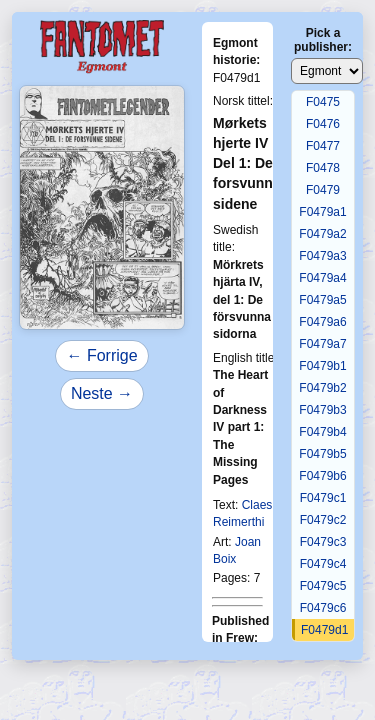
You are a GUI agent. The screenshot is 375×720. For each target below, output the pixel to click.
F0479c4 (323, 564)
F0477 (323, 146)
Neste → (102, 393)
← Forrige (101, 355)
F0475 (323, 102)
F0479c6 (323, 608)
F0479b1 (322, 366)
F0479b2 (322, 388)
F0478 (323, 168)
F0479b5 (322, 454)
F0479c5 (323, 586)
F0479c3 (323, 542)
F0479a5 (322, 300)
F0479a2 (322, 234)
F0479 (323, 190)
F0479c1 (323, 498)
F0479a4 (322, 278)
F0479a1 (322, 212)
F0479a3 (322, 256)
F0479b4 (322, 432)
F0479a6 (322, 322)
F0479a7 (322, 344)
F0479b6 (322, 476)
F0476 (323, 124)
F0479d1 (324, 630)
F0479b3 (322, 410)
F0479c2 (323, 520)
